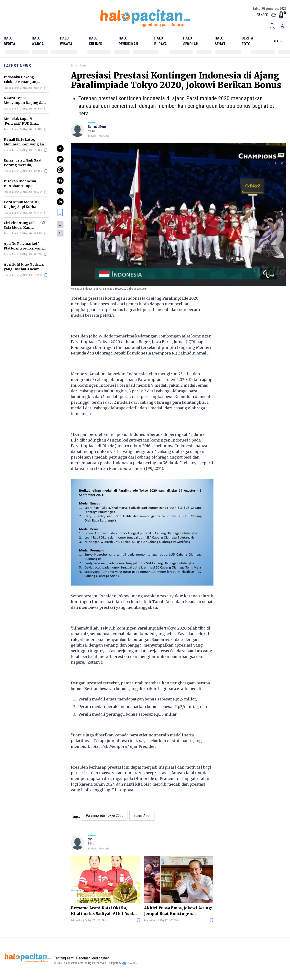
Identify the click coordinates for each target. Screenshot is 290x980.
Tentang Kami (64, 958)
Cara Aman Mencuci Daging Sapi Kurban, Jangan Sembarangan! (24, 207)
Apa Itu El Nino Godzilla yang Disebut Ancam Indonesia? (24, 269)
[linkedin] (60, 202)
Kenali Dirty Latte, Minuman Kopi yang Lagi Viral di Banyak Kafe (25, 144)
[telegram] (60, 180)
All (278, 41)
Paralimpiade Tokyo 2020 (105, 816)
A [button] (60, 225)
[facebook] (60, 149)
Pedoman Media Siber (93, 958)
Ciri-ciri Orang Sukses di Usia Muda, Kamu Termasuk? (25, 227)
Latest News (17, 66)
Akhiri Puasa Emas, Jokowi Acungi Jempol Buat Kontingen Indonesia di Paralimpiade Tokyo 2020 (178, 911)
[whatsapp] (60, 170)
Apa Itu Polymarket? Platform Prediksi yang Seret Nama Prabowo (24, 248)
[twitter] (60, 159)
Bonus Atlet (142, 816)
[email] (60, 191)
